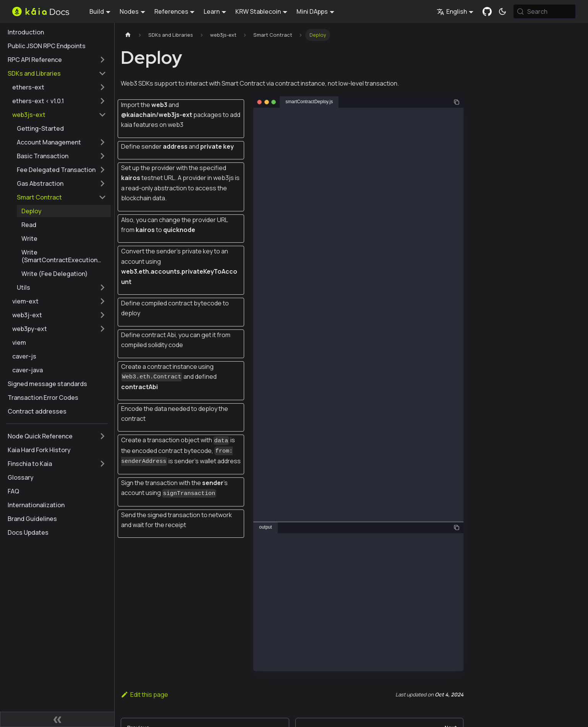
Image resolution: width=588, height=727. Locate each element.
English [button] (452, 11)
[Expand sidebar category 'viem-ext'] (102, 301)
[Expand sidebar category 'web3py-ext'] (102, 329)
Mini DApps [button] (312, 11)
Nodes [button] (129, 11)
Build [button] (97, 11)
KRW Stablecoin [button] (258, 11)
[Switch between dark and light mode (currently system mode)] (502, 11)
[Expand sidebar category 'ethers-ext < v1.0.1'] (102, 101)
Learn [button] (212, 11)
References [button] (171, 11)
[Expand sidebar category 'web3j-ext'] (102, 315)
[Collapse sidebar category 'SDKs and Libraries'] (102, 73)
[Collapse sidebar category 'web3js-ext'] (102, 115)
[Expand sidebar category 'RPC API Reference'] (102, 60)
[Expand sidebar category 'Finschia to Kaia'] (102, 464)
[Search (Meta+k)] (544, 11)
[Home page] (128, 35)
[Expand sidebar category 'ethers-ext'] (102, 87)
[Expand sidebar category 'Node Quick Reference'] (102, 436)
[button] (62, 142)
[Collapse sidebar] (57, 719)
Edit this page (144, 695)
